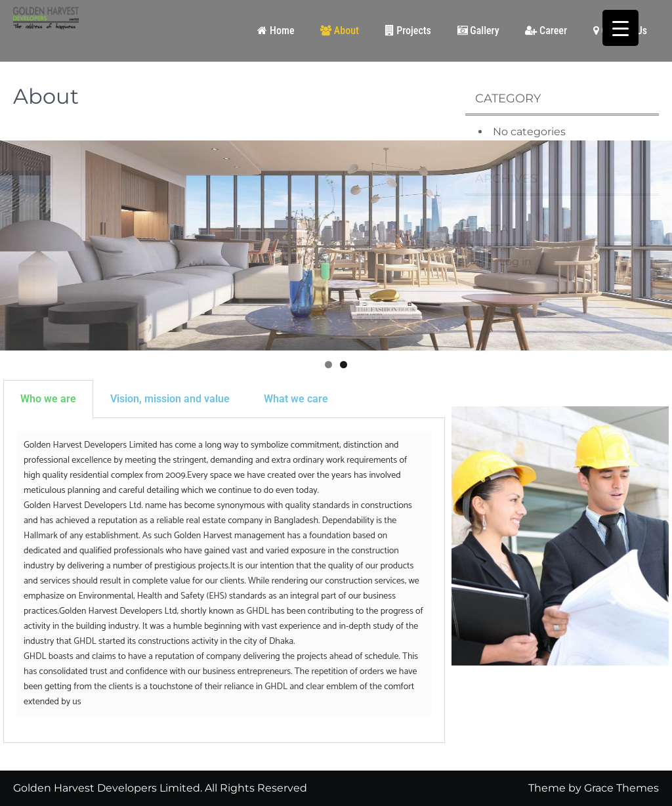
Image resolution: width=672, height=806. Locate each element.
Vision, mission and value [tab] (170, 399)
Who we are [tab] (48, 399)
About (340, 31)
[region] (336, 245)
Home (276, 31)
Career (546, 31)
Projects (408, 31)
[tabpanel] (224, 581)
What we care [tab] (296, 399)
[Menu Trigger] (620, 28)
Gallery (478, 31)
